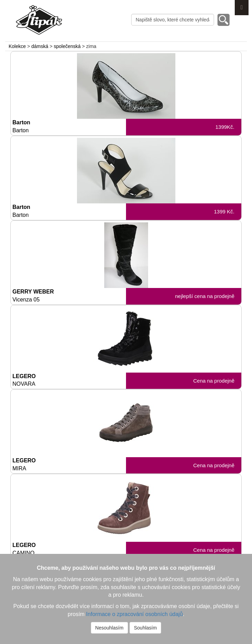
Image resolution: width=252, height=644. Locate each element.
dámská (40, 46)
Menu (242, 8)
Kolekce (17, 46)
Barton (69, 127)
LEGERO (69, 380)
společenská (67, 46)
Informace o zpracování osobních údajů (134, 614)
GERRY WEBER (69, 296)
